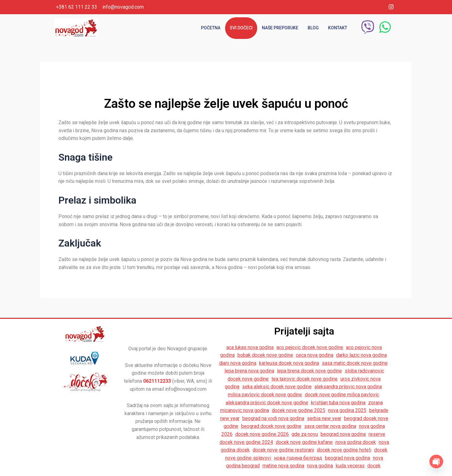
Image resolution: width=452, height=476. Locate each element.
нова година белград (298, 458)
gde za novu (305, 434)
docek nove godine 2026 (262, 434)
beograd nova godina (343, 434)
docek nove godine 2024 (246, 442)
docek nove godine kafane (304, 442)
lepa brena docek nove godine (309, 371)
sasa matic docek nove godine (355, 363)
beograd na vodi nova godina (273, 418)
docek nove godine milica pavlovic (342, 395)
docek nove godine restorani (283, 450)
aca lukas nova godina (250, 347)
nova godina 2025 (347, 410)
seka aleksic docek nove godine (277, 387)
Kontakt (338, 28)
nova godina (320, 466)
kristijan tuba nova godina (338, 403)
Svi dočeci (241, 28)
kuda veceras (350, 466)
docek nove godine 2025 (298, 410)
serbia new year (324, 418)
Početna (211, 28)
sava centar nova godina (330, 426)
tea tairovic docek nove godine (305, 379)
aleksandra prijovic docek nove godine (267, 403)
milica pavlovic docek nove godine (265, 395)
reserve (377, 434)
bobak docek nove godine (265, 355)
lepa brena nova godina (249, 371)
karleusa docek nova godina (289, 363)
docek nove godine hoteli (344, 450)
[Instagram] (391, 7)
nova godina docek (356, 442)
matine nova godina (283, 466)
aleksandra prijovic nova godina (348, 387)
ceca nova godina (315, 355)
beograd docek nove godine (271, 426)
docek (374, 466)
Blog (313, 28)
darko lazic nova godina (361, 355)
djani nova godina (238, 363)
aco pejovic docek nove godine (310, 347)
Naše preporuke (280, 28)
